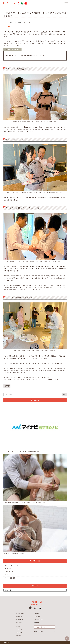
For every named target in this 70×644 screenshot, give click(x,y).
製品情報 (37, 613)
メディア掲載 (19, 633)
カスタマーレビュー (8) (11, 565)
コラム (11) (8, 568)
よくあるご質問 (39, 619)
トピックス (27, 22)
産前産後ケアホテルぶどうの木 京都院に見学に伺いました (25, 56)
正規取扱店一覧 (20, 619)
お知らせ (18, 626)
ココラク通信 (19, 630)
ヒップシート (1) (9, 575)
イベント (7, 26)
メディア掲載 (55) (10, 578)
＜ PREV (7, 386)
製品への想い (19, 622)
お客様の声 (19, 636)
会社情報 (37, 622)
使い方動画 (38, 616)
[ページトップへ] (67, 639)
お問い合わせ (40, 631)
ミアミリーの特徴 (20, 613)
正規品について (20, 616)
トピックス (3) (9, 572)
